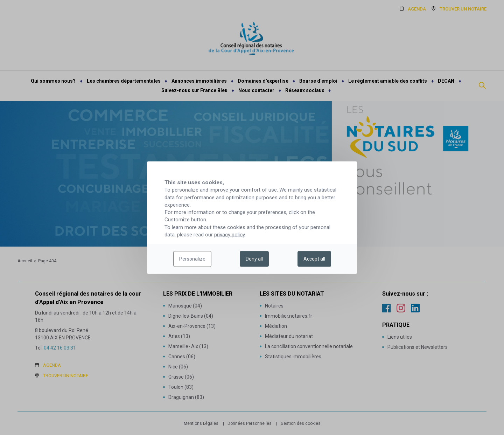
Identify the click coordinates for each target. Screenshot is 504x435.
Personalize (192, 259)
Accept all (314, 259)
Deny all (254, 259)
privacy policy (229, 235)
